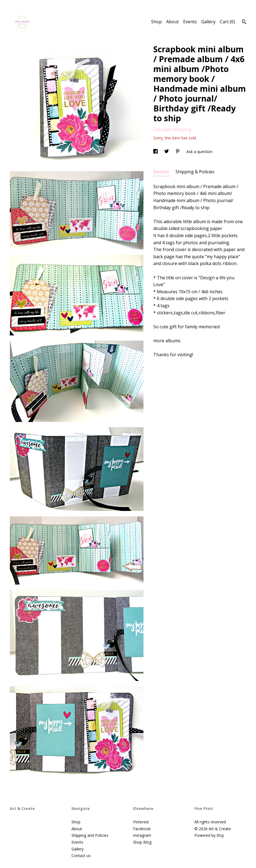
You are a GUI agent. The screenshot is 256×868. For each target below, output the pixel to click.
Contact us (81, 856)
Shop (156, 22)
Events (190, 22)
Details (162, 172)
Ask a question (199, 152)
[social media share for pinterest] (178, 152)
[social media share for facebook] (156, 152)
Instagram (142, 835)
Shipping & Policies (195, 172)
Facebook (142, 829)
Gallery (208, 22)
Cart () (227, 22)
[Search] (244, 22)
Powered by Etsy (209, 835)
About (172, 22)
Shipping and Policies (90, 835)
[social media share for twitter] (167, 152)
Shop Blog (142, 842)
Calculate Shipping (172, 130)
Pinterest (141, 822)
